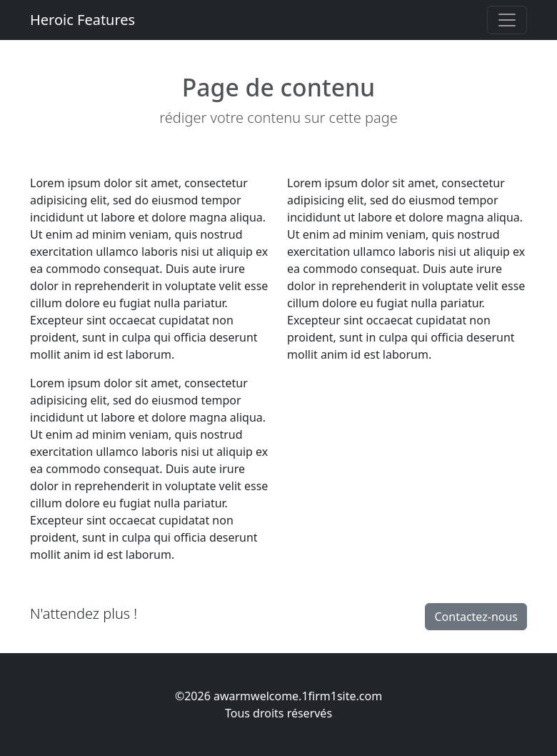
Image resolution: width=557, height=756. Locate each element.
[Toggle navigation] (507, 20)
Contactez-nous (476, 617)
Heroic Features (82, 20)
